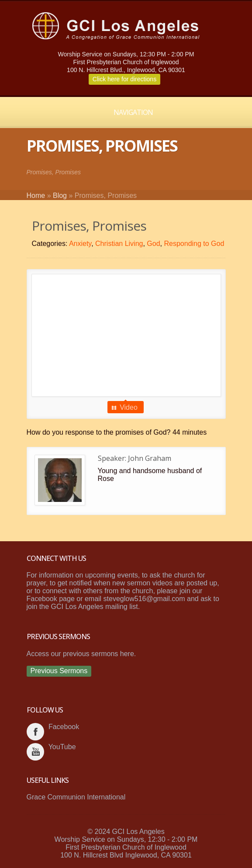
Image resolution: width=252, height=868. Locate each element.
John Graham (150, 458)
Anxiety (80, 244)
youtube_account (35, 752)
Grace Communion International (76, 797)
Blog (60, 195)
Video (129, 407)
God (153, 244)
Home (36, 195)
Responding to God (194, 244)
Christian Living (119, 244)
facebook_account (35, 732)
